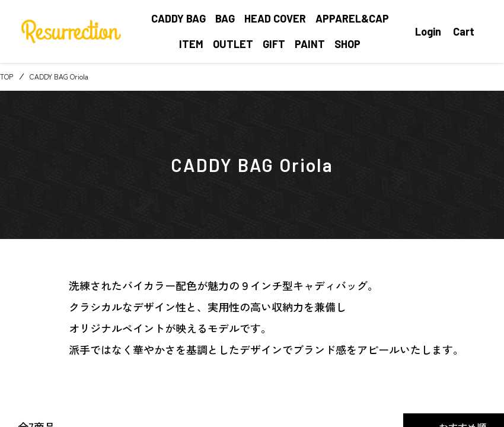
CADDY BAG (178, 18)
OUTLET (233, 44)
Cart (464, 31)
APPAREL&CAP (352, 18)
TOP (7, 76)
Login (428, 31)
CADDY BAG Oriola (59, 76)
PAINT (310, 44)
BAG (225, 18)
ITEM (191, 44)
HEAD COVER (275, 18)
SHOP (347, 44)
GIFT (274, 44)
